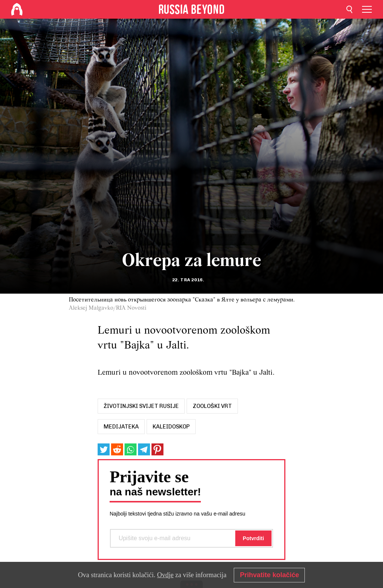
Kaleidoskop (171, 427)
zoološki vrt (212, 406)
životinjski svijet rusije (141, 406)
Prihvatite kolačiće (269, 575)
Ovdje (165, 575)
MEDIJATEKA (121, 427)
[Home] (17, 9)
